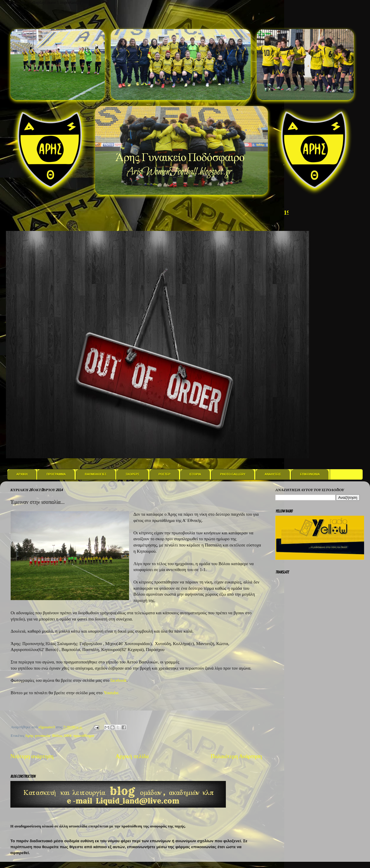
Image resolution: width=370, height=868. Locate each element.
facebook (118, 680)
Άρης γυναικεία (38, 736)
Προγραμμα (56, 474)
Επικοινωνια (310, 474)
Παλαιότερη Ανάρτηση (236, 756)
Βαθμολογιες (96, 474)
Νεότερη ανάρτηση (32, 756)
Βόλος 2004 (62, 736)
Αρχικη (22, 474)
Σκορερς (132, 474)
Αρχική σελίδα (132, 756)
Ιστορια (195, 474)
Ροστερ (165, 474)
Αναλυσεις (273, 474)
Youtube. (111, 693)
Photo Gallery (233, 474)
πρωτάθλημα (84, 736)
